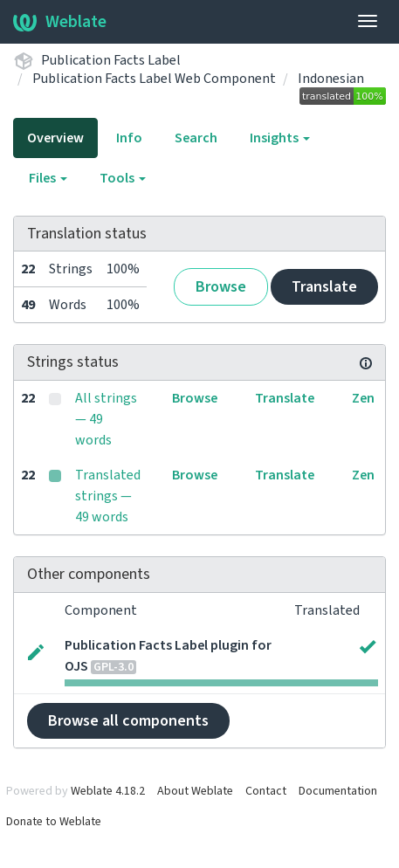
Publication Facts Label (111, 60)
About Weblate (195, 791)
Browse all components (128, 721)
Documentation (338, 791)
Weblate (60, 22)
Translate (324, 287)
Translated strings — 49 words (108, 496)
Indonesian (331, 79)
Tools (123, 178)
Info (129, 138)
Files (48, 178)
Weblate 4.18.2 (108, 791)
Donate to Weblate (54, 822)
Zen (363, 398)
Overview (55, 138)
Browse (221, 287)
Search (196, 138)
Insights (280, 138)
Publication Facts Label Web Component (154, 79)
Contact (266, 791)
